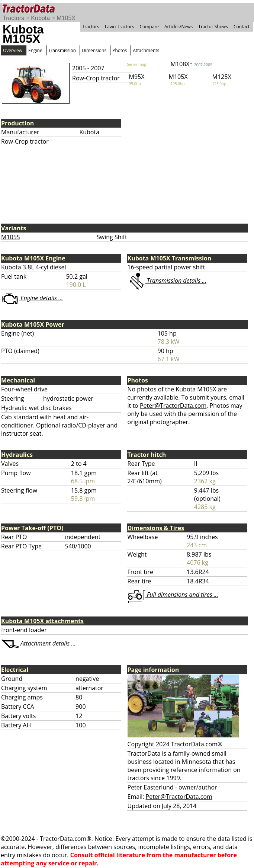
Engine (35, 50)
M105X (66, 18)
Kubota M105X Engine (33, 258)
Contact (242, 27)
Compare (149, 27)
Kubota (40, 18)
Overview (13, 50)
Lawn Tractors (120, 27)
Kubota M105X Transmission (170, 258)
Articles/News (179, 27)
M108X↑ (192, 64)
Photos (120, 50)
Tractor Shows (213, 27)
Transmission (62, 50)
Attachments (146, 50)
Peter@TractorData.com (173, 406)
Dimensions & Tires (156, 528)
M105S (11, 237)
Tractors (13, 18)
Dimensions (94, 50)
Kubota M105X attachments (42, 621)
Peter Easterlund (151, 787)
